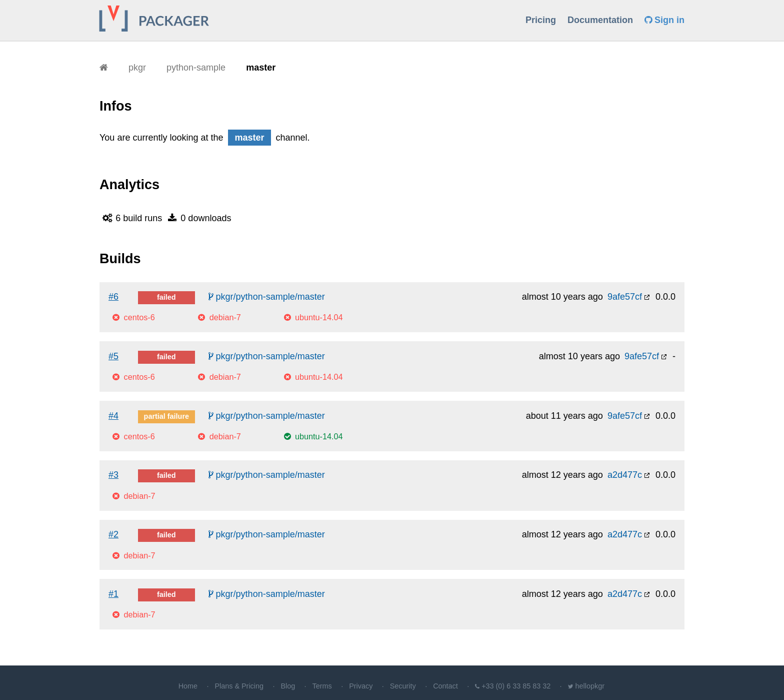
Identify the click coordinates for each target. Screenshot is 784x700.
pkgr (137, 68)
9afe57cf (625, 297)
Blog (288, 686)
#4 (113, 416)
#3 (113, 475)
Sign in (664, 20)
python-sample (196, 68)
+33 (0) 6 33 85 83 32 (516, 686)
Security (403, 686)
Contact (445, 686)
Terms (322, 686)
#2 (113, 534)
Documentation (600, 20)
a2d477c (625, 475)
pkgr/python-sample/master (267, 297)
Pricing (541, 20)
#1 (113, 594)
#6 (113, 297)
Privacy (361, 686)
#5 (113, 356)
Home (188, 686)
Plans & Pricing (239, 686)
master (261, 68)
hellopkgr (590, 686)
